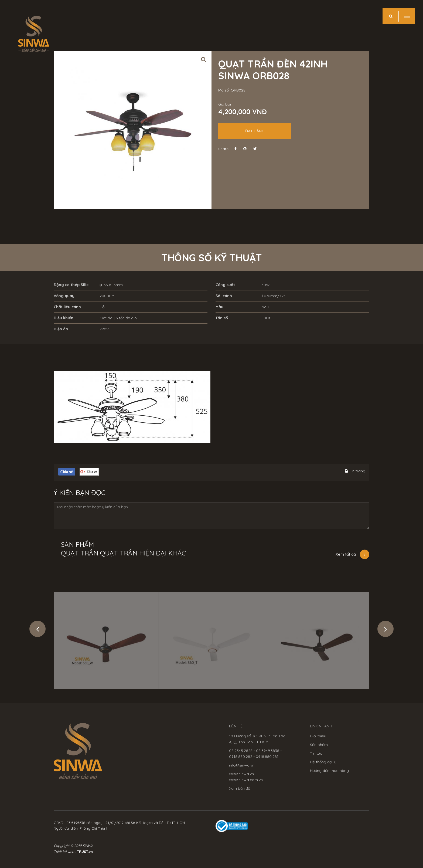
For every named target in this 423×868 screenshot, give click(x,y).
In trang (358, 471)
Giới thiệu (318, 736)
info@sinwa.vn (242, 765)
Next (386, 629)
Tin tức (316, 753)
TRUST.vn (85, 852)
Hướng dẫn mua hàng (329, 771)
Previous (37, 629)
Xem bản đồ (240, 788)
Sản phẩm (319, 745)
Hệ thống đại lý (323, 762)
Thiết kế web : (65, 852)
